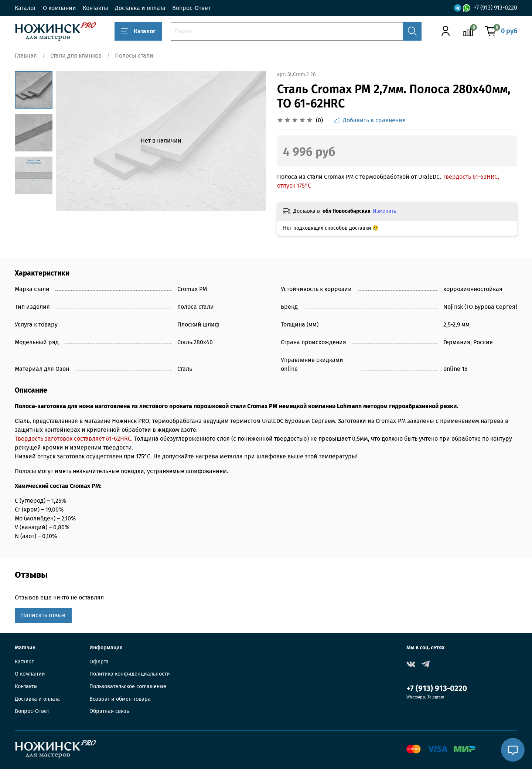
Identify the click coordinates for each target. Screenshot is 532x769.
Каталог (25, 8)
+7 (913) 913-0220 (495, 8)
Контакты (96, 8)
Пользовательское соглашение (128, 686)
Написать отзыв (43, 615)
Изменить (384, 211)
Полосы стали (134, 56)
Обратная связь (109, 711)
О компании (59, 8)
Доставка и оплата (140, 8)
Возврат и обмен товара (120, 699)
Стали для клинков (76, 56)
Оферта (99, 662)
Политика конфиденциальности (130, 674)
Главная (26, 56)
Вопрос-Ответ (191, 8)
